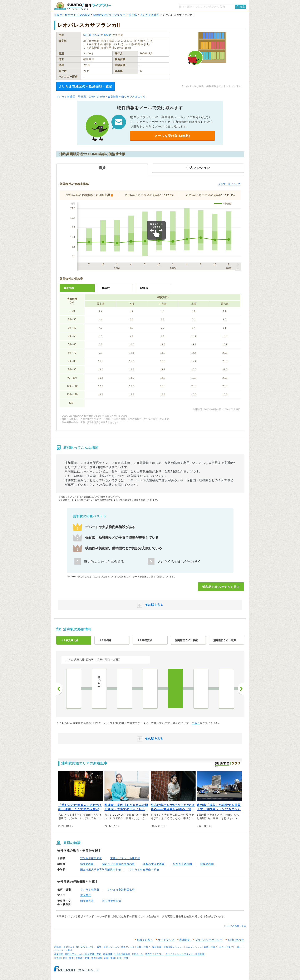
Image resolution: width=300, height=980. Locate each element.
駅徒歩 (144, 288)
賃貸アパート (128, 947)
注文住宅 (59, 954)
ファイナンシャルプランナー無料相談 (185, 954)
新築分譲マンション (174, 947)
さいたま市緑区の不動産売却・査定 (85, 86)
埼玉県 (133, 15)
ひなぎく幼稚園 (183, 864)
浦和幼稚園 (87, 864)
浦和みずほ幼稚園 (154, 864)
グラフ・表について (229, 184)
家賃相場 (157, 947)
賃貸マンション (111, 947)
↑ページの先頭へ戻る (235, 926)
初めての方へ (145, 940)
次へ (241, 689)
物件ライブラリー (154, 954)
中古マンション (194, 947)
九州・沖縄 (123, 958)
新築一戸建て (211, 947)
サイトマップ (166, 940)
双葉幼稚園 (207, 864)
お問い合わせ (236, 940)
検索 (242, 7)
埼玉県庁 (86, 895)
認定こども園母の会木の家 (118, 864)
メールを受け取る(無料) (172, 136)
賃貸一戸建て (144, 947)
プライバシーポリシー (209, 940)
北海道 (58, 958)
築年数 (106, 288)
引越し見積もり (122, 954)
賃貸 (99, 947)
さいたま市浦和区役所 (121, 890)
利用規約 (185, 940)
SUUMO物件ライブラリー (109, 15)
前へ (59, 689)
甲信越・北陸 (83, 958)
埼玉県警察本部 (112, 901)
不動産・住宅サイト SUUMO (72, 15)
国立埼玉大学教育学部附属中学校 (101, 870)
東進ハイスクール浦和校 (125, 858)
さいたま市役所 (90, 890)
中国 (113, 958)
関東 (72, 958)
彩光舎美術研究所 (91, 858)
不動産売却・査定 (92, 954)
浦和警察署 (87, 901)
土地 (237, 947)
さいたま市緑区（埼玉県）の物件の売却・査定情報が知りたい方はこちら (101, 97)
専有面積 (69, 288)
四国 (106, 958)
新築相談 (108, 954)
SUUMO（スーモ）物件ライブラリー (83, 6)
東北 (65, 958)
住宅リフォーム (73, 954)
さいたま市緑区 (150, 15)
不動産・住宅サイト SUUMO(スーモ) (74, 947)
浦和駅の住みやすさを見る (221, 587)
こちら (196, 723)
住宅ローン (138, 954)
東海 (94, 958)
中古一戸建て (226, 947)
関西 (100, 958)
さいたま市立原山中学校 (144, 870)
